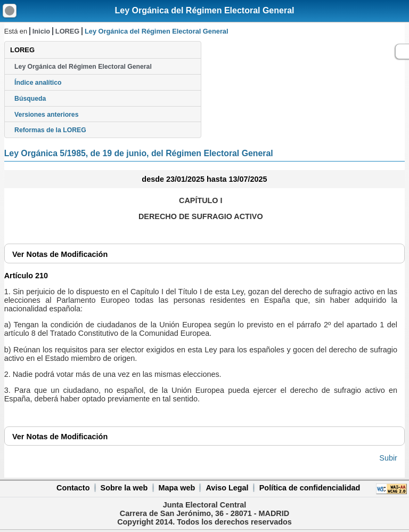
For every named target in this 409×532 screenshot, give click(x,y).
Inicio (41, 31)
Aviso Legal (227, 488)
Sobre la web (124, 488)
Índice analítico (38, 83)
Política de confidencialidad (310, 488)
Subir (388, 458)
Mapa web (177, 488)
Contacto (73, 488)
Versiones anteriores (46, 115)
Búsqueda (30, 99)
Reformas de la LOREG (50, 130)
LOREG (68, 31)
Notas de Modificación (60, 254)
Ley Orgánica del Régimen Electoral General (204, 10)
